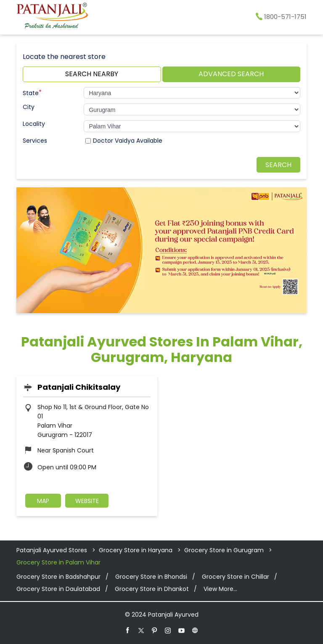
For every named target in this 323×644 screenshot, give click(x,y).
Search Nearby (92, 74)
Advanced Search (231, 74)
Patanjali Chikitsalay (79, 387)
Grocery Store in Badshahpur (58, 577)
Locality (34, 124)
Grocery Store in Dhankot (152, 589)
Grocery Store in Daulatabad (58, 589)
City (29, 107)
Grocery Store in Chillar (236, 577)
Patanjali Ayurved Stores (53, 550)
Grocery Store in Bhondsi (151, 577)
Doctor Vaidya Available (128, 141)
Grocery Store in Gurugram (224, 550)
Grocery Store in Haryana (136, 550)
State (32, 92)
